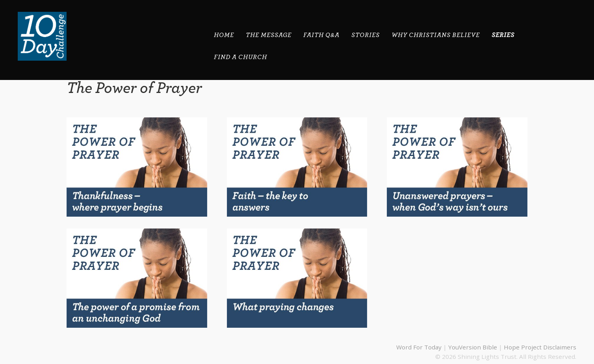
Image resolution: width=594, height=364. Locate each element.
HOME (224, 35)
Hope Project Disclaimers (540, 347)
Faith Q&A (321, 35)
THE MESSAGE (269, 35)
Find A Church (240, 57)
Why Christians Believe (436, 35)
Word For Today (419, 347)
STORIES (366, 35)
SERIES (503, 35)
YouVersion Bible (473, 347)
